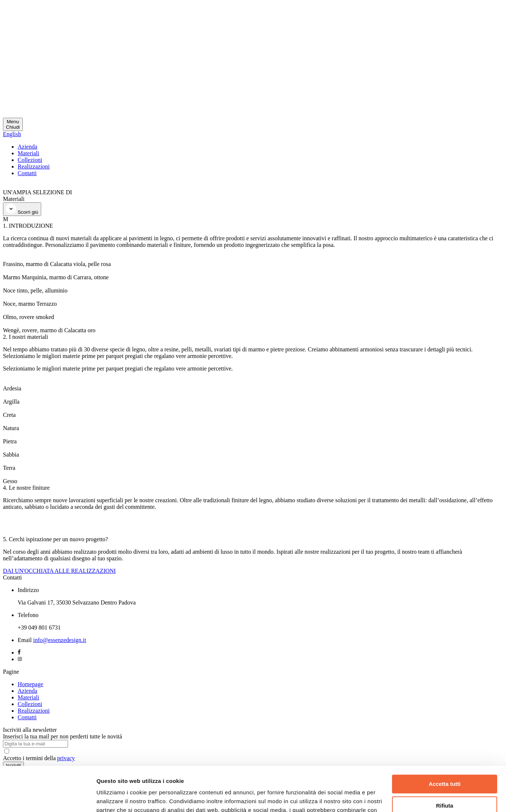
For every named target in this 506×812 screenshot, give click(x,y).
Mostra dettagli (116, 797)
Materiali (28, 153)
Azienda (27, 147)
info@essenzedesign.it (60, 640)
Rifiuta (445, 764)
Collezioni (30, 160)
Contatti (27, 173)
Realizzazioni (34, 166)
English (12, 134)
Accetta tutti (445, 742)
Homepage (30, 684)
